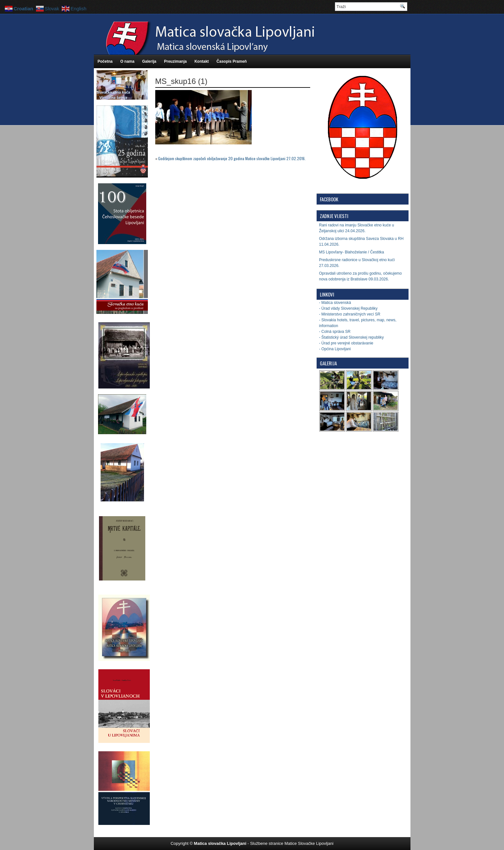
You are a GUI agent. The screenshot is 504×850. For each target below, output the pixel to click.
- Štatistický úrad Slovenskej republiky (351, 337)
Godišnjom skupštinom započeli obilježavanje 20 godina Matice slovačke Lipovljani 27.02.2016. (232, 158)
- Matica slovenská (335, 303)
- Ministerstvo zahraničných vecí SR (350, 314)
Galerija (149, 61)
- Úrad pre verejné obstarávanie (346, 343)
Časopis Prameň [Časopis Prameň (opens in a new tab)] (232, 61)
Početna (105, 61)
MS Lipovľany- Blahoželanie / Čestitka (352, 252)
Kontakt (202, 61)
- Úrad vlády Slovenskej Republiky (348, 308)
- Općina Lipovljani (335, 349)
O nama (127, 61)
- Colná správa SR (335, 332)
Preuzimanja (175, 61)
